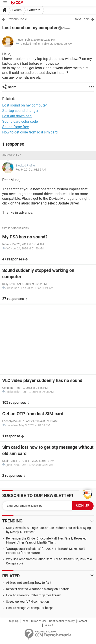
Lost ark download (17, 116)
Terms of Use (39, 621)
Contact (82, 621)
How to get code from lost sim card (30, 132)
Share (12, 87)
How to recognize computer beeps (30, 608)
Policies (48, 625)
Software (34, 10)
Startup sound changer (20, 111)
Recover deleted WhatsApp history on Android (38, 589)
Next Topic (82, 19)
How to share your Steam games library (33, 595)
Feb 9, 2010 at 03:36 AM (57, 44)
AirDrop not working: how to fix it (29, 583)
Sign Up (14, 621)
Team (25, 621)
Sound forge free (15, 127)
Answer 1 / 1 (12, 155)
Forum (17, 10)
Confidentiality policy (62, 621)
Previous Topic (17, 19)
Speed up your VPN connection (27, 602)
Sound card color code (20, 121)
